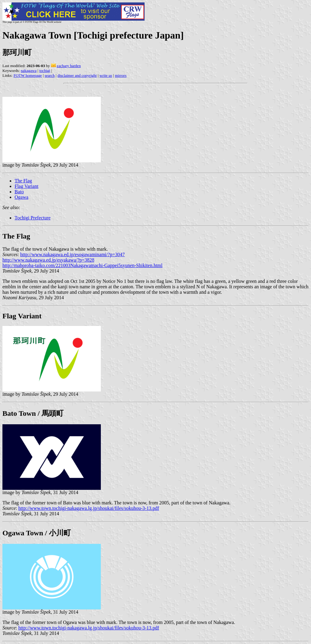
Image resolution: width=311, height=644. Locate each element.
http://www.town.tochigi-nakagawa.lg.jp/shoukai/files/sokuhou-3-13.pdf (89, 508)
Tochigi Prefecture (32, 218)
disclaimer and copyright (77, 75)
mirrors (121, 75)
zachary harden (69, 66)
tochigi (45, 71)
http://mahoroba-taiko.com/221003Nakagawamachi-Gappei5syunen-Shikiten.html (82, 265)
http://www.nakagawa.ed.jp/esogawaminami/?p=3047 (73, 254)
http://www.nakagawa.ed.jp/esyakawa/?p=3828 (48, 260)
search (50, 75)
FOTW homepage (27, 75)
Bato (19, 192)
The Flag (23, 181)
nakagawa (29, 71)
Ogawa (21, 197)
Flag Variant (26, 186)
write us (106, 75)
